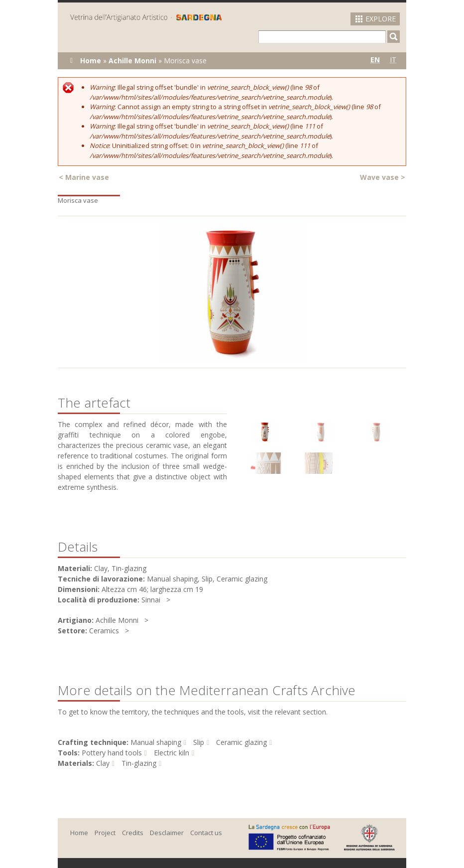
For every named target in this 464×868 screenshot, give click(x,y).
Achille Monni (132, 61)
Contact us (206, 833)
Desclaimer (167, 833)
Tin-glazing (139, 763)
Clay (103, 763)
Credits (133, 833)
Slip (199, 742)
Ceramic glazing (241, 742)
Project (105, 833)
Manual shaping (156, 742)
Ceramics (104, 631)
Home (91, 61)
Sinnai (151, 600)
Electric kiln (172, 753)
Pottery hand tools (112, 753)
